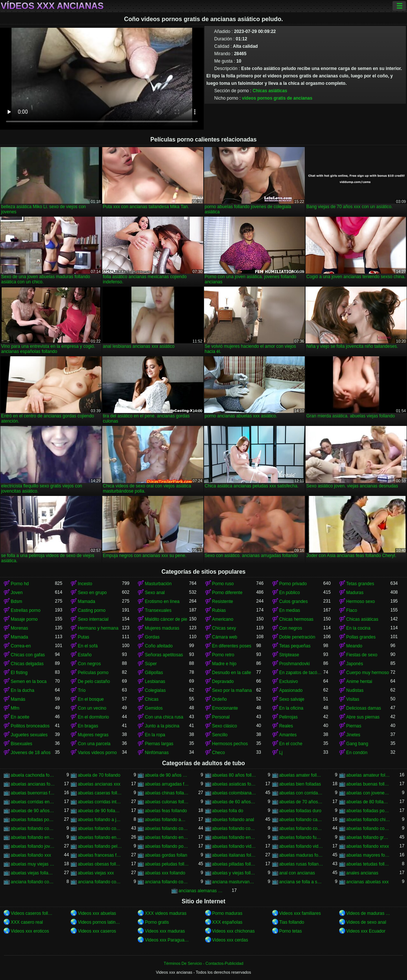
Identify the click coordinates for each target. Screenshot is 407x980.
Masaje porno (24, 619)
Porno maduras (227, 913)
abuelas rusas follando (301, 864)
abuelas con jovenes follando (368, 793)
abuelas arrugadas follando (167, 784)
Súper (151, 664)
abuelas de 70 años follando (301, 802)
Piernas (354, 726)
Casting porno (92, 610)
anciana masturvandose (234, 882)
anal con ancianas (297, 873)
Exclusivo (289, 681)
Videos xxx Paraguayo (167, 940)
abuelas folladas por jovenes (368, 811)
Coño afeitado (159, 646)
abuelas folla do (228, 811)
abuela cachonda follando (33, 775)
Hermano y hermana (98, 628)
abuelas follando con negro (234, 829)
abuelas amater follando (301, 775)
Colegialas (155, 690)
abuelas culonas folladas (167, 802)
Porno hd (20, 584)
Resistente (223, 601)
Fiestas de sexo (362, 655)
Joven (17, 593)
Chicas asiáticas (270, 91)
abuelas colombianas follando (234, 793)
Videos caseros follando (33, 913)
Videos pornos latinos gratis (100, 922)
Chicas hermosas (296, 619)
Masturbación (158, 584)
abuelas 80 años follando (234, 775)
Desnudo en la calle (232, 673)
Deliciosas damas (364, 708)
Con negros (291, 628)
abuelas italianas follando (234, 855)
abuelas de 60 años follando (234, 802)
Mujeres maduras (162, 628)
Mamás (18, 699)
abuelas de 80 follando (368, 802)
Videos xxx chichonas (233, 931)
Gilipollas (154, 673)
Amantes (288, 735)
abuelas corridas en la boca (33, 802)
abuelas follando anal (233, 820)
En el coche (291, 744)
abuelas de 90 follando (100, 811)
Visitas (353, 699)
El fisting (19, 673)
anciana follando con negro (100, 882)
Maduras (355, 593)
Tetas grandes (360, 584)
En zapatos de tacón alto (301, 673)
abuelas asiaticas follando (234, 784)
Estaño (85, 655)
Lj (281, 753)
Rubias (219, 610)
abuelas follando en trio (234, 837)
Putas (84, 637)
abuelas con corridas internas (301, 793)
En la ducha (22, 690)
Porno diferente (227, 593)
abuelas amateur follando (368, 775)
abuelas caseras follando (100, 793)
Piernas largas (159, 744)
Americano (223, 619)
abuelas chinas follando (167, 793)
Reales (286, 726)
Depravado (223, 681)
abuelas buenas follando (368, 784)
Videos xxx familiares (300, 913)
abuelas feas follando (166, 811)
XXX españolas (227, 922)
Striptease (289, 655)
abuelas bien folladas (300, 784)
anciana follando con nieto (167, 882)
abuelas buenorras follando (33, 793)
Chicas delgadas (27, 664)
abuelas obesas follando (100, 864)
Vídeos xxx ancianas (52, 6)
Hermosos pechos (230, 744)
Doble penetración (297, 637)
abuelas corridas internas (100, 802)
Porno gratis (157, 922)
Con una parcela (94, 744)
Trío (82, 690)
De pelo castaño (94, 681)
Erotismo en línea (162, 601)
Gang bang (357, 744)
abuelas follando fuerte (301, 837)
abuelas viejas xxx (96, 873)
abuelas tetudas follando (368, 864)
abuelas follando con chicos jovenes (33, 829)
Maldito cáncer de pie (166, 619)
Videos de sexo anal (366, 922)
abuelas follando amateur (167, 820)
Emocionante (225, 708)
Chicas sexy (224, 628)
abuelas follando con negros (301, 829)
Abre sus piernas (363, 717)
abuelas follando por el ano (167, 846)
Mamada (86, 601)
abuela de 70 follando (99, 775)
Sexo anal (155, 593)
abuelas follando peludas (100, 846)
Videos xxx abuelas (97, 913)
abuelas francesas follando (100, 855)
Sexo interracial (93, 619)
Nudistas (355, 690)
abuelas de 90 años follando (33, 811)
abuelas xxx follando (165, 873)
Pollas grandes (361, 637)
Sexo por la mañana (232, 690)
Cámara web (225, 637)
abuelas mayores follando (368, 855)
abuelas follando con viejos (368, 829)
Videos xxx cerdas (230, 940)
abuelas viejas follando (33, 873)
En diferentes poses (232, 646)
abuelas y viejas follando (234, 873)
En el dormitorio (93, 717)
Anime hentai (359, 681)
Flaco (352, 610)
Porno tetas (291, 931)
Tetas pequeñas (295, 646)
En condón (357, 753)
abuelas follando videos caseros (234, 846)
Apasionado (291, 690)
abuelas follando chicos (368, 820)
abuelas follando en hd (167, 837)
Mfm (15, 708)
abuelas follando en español (100, 837)
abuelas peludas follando (167, 864)
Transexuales (158, 610)
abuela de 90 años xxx (167, 775)
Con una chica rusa (164, 717)
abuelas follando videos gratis (301, 846)
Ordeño (220, 699)
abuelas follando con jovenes (167, 829)
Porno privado (293, 584)
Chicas (152, 699)
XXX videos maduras (166, 913)
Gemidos (154, 708)
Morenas (19, 628)
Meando (354, 646)
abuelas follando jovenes (33, 846)
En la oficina (291, 708)
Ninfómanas (157, 753)
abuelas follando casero (301, 820)
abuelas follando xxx (31, 855)
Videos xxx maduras (165, 931)
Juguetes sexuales (29, 735)
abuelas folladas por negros (33, 820)
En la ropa (155, 735)
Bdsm (16, 601)
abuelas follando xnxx (368, 846)
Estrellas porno (26, 610)
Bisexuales (21, 744)
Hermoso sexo (361, 601)
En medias (290, 610)
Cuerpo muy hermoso (368, 673)
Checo (219, 753)
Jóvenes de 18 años (31, 753)
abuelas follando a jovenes (100, 820)
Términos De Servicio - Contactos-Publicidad (203, 963)
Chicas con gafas (28, 655)
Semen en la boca (29, 681)
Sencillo (220, 735)
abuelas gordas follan (166, 855)
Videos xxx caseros (97, 931)
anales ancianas (362, 873)
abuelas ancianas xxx (99, 784)
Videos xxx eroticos (30, 931)
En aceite (20, 717)
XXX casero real (27, 922)
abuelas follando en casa (33, 837)
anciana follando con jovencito (33, 882)
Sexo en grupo (92, 593)
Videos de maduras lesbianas (368, 913)
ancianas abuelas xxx (368, 882)
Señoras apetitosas (164, 655)
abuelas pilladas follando (234, 864)
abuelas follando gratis (368, 837)
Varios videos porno (97, 753)
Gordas (152, 637)
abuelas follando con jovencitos (100, 829)
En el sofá (88, 646)
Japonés (355, 664)
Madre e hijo (224, 664)
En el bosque (91, 699)
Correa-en (21, 646)
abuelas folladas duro (300, 811)
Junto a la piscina (162, 726)
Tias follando (292, 922)
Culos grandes (293, 601)
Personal (221, 717)
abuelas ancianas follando (33, 784)
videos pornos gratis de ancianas (277, 98)
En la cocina (358, 628)
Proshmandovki (295, 664)
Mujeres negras (93, 735)
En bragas (88, 726)
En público (290, 593)
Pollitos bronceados (30, 726)
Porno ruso (223, 584)
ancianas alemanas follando (201, 891)
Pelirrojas (288, 717)
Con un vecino (92, 708)
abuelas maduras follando (301, 855)
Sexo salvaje (292, 699)
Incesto (85, 584)
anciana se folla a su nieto (301, 882)
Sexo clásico (225, 726)
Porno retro (223, 655)
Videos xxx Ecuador (366, 931)
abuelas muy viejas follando (33, 864)
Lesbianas (155, 681)
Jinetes (353, 735)
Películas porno (93, 673)
